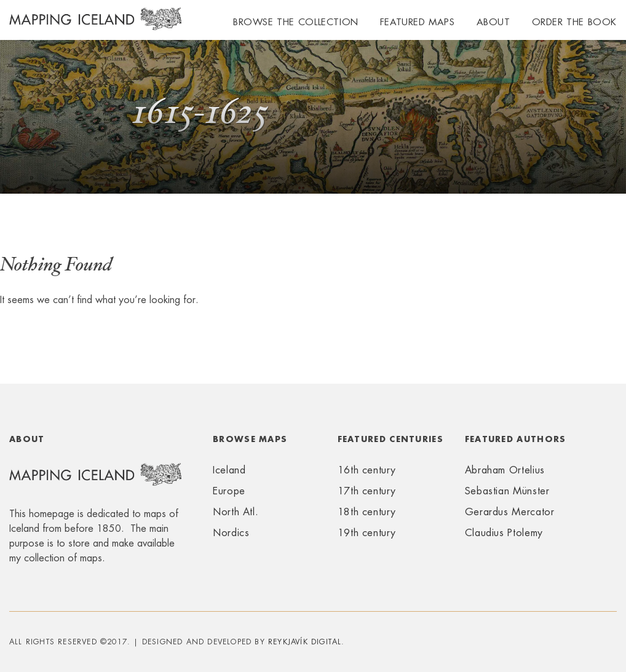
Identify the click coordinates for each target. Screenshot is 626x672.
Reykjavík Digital (305, 642)
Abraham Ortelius (505, 470)
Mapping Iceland (95, 26)
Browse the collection (296, 22)
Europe (229, 491)
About (493, 22)
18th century (367, 512)
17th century (367, 491)
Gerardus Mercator (510, 512)
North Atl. (236, 512)
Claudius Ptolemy (504, 533)
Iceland (229, 470)
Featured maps (418, 22)
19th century (367, 533)
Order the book (574, 22)
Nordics (231, 533)
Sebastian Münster (507, 491)
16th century (367, 470)
